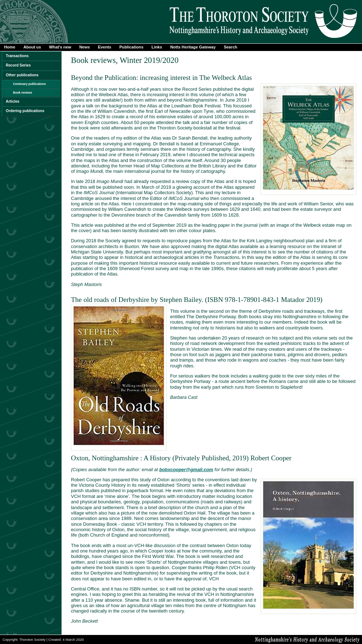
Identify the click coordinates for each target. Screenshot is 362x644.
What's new (60, 47)
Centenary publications (30, 84)
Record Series (18, 65)
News (85, 47)
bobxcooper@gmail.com (186, 470)
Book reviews (23, 93)
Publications (132, 47)
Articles (13, 101)
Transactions (17, 56)
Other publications (22, 75)
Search (230, 47)
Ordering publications (25, 111)
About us (32, 47)
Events (105, 47)
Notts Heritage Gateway (193, 47)
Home (10, 47)
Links (157, 47)
